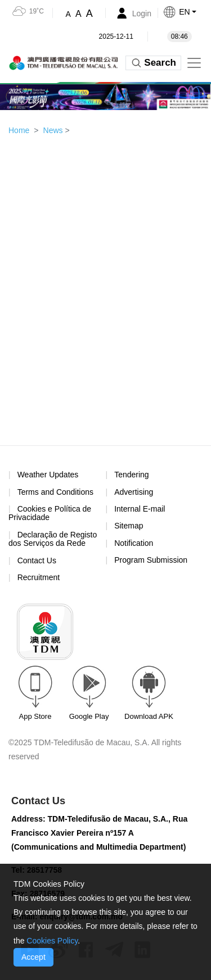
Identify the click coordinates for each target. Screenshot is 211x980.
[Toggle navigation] (194, 63)
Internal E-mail (140, 509)
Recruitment (39, 577)
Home (19, 130)
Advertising (134, 492)
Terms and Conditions (55, 492)
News (53, 130)
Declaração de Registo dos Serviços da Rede (53, 539)
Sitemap (129, 526)
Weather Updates (48, 475)
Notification (134, 543)
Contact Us (37, 560)
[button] (187, 12)
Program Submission (151, 560)
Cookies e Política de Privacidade (50, 513)
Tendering (132, 475)
